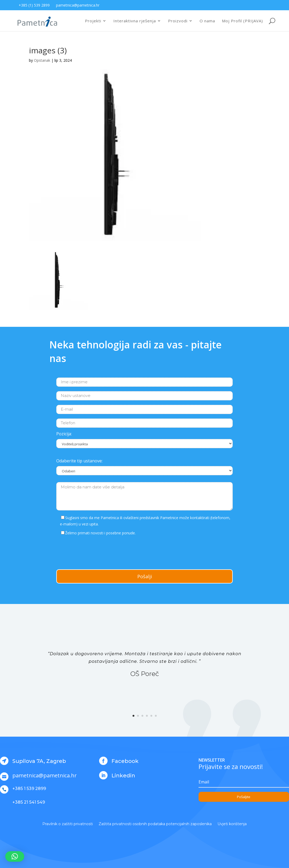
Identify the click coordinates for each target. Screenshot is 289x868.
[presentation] (96, 551)
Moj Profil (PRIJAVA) (242, 21)
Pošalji (145, 576)
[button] (15, 856)
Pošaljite (244, 797)
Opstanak (42, 60)
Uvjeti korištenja (232, 824)
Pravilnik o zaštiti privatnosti (68, 824)
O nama (207, 21)
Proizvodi (178, 21)
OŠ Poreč (144, 674)
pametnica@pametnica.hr (78, 5)
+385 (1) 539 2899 (34, 5)
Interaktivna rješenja (135, 21)
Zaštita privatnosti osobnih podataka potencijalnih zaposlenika (155, 824)
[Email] (244, 782)
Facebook (125, 761)
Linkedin (123, 776)
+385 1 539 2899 (29, 789)
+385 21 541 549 (29, 802)
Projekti (93, 21)
